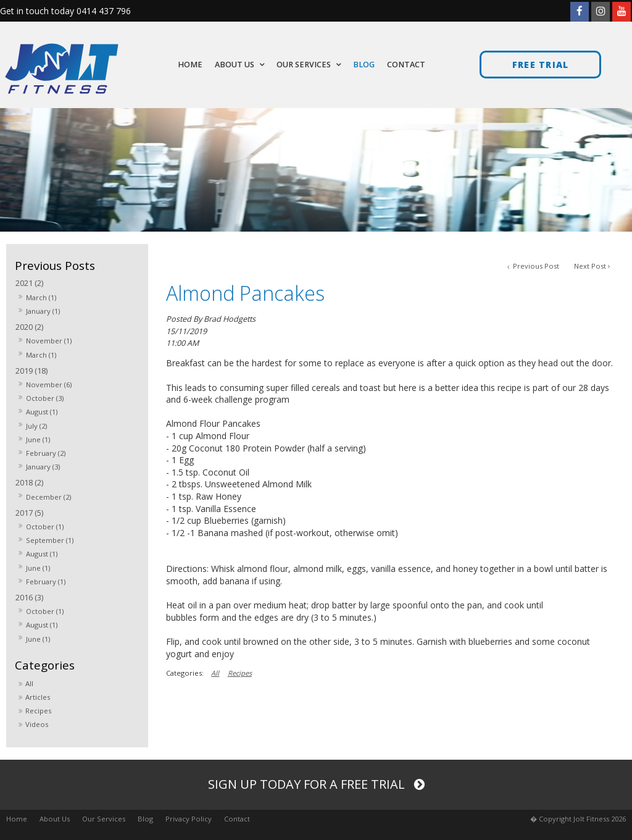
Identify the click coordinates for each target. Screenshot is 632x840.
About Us (55, 819)
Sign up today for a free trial (308, 784)
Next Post (590, 266)
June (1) (38, 439)
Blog (145, 819)
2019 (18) (31, 371)
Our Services (104, 819)
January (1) (43, 311)
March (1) (41, 297)
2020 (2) (29, 327)
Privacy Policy (189, 819)
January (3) (43, 467)
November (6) (49, 384)
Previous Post (535, 266)
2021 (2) (29, 283)
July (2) (36, 426)
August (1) (42, 412)
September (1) (50, 540)
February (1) (46, 582)
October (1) (45, 527)
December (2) (48, 497)
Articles (38, 697)
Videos (37, 724)
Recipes (38, 711)
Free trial (541, 65)
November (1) (49, 341)
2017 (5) (29, 513)
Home (17, 819)
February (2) (46, 453)
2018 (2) (29, 483)
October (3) (45, 398)
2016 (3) (29, 598)
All (29, 683)
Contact (237, 819)
